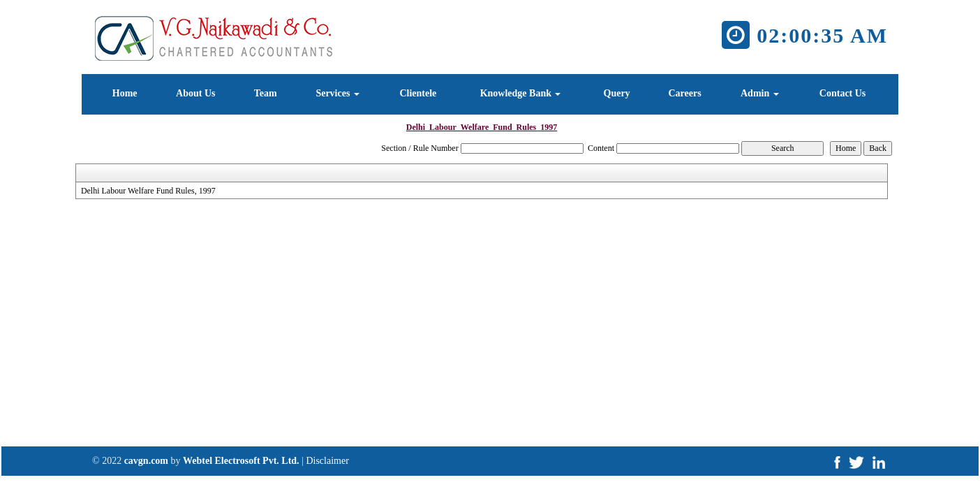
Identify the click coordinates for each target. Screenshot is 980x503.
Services (337, 93)
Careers (684, 93)
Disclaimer (327, 461)
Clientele (418, 93)
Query (617, 93)
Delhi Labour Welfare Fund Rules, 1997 (148, 191)
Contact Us (843, 93)
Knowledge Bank (521, 93)
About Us (195, 93)
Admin (760, 93)
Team (266, 93)
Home (125, 93)
